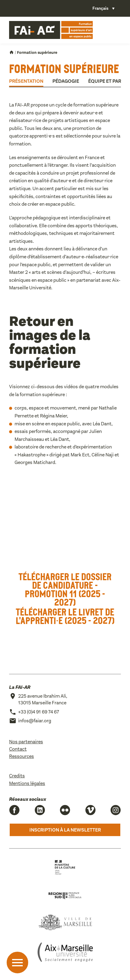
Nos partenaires (26, 742)
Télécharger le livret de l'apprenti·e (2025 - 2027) (65, 616)
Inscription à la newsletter (65, 830)
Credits (17, 776)
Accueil (12, 52)
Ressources (22, 756)
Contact (18, 749)
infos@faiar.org (35, 721)
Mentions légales (27, 783)
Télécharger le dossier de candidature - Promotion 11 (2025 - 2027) (65, 589)
